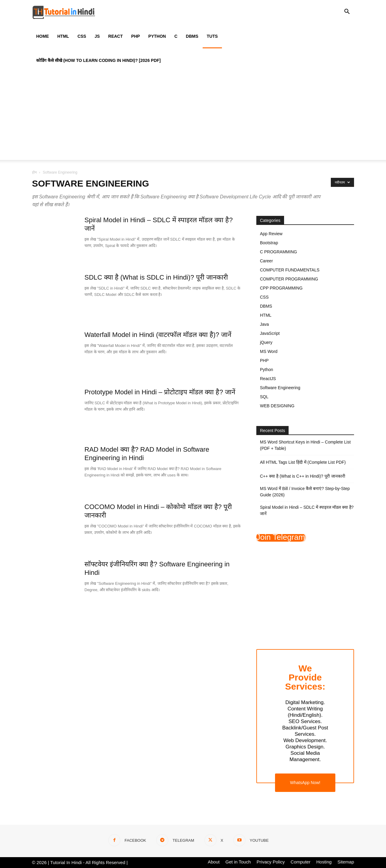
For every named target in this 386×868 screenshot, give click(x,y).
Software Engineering (280, 388)
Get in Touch (238, 862)
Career (266, 261)
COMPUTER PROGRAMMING (289, 279)
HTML (63, 36)
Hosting (324, 862)
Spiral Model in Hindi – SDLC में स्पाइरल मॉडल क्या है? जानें (307, 510)
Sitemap (346, 862)
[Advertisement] (193, 118)
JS (97, 36)
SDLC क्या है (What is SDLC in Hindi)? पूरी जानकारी (156, 277)
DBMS (192, 36)
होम (34, 172)
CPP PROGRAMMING (281, 288)
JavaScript (270, 333)
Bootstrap (269, 243)
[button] (347, 12)
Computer (301, 862)
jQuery (266, 342)
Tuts (212, 36)
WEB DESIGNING (277, 406)
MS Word (269, 351)
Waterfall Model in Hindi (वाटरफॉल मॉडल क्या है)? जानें (158, 335)
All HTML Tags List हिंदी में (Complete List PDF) (303, 462)
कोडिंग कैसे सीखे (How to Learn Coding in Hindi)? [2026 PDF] (98, 60)
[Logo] (64, 12)
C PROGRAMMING (278, 252)
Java (264, 324)
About (214, 862)
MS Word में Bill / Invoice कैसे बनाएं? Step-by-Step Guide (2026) (305, 492)
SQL (264, 397)
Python (157, 36)
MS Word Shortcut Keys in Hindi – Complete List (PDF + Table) (305, 445)
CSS (82, 36)
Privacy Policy (271, 862)
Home (43, 36)
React (115, 36)
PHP (136, 36)
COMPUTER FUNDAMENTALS (290, 270)
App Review (271, 234)
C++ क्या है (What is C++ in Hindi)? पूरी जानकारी (303, 476)
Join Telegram (281, 537)
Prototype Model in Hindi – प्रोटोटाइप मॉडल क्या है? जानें (160, 392)
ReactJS (268, 379)
